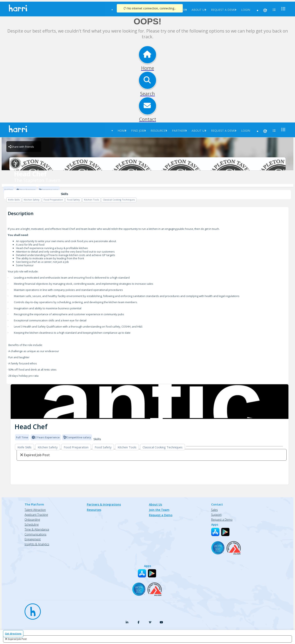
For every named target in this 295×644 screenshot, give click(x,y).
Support (216, 515)
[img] (150, 402)
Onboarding (32, 520)
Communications (35, 534)
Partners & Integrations (104, 504)
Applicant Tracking (36, 515)
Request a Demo (224, 10)
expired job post (17, 639)
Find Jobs (138, 131)
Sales (214, 510)
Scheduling (32, 524)
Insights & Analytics (37, 544)
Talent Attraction (35, 510)
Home (122, 131)
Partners (179, 131)
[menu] (282, 9)
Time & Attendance (37, 529)
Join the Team (159, 510)
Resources (159, 131)
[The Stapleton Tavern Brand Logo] (147, 164)
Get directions (13, 634)
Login (246, 10)
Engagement (33, 539)
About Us (199, 10)
